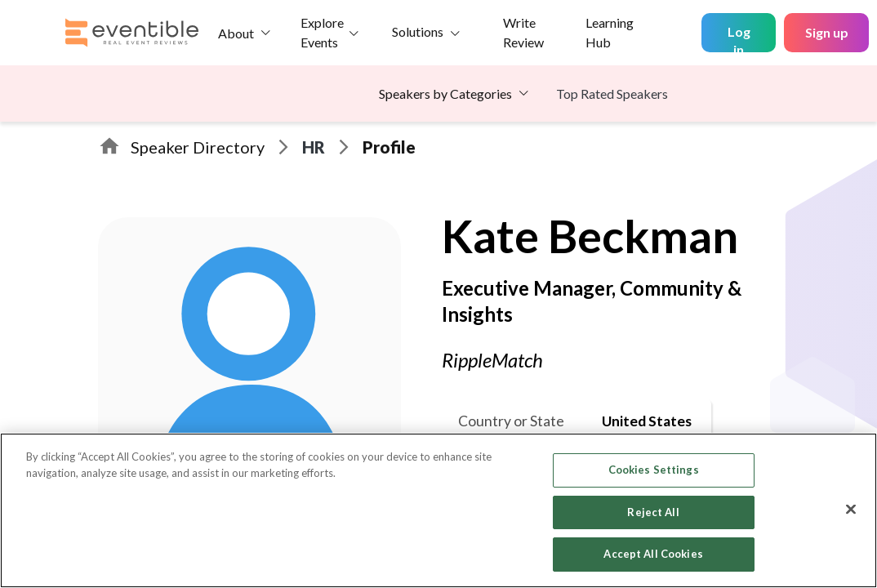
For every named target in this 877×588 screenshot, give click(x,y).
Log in (739, 38)
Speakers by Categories (445, 94)
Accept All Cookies (653, 554)
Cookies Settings (654, 470)
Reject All (653, 512)
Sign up (827, 32)
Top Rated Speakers (612, 94)
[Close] (851, 510)
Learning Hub (610, 32)
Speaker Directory (198, 147)
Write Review (523, 32)
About (236, 33)
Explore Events (322, 32)
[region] (438, 510)
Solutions (418, 31)
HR (314, 147)
